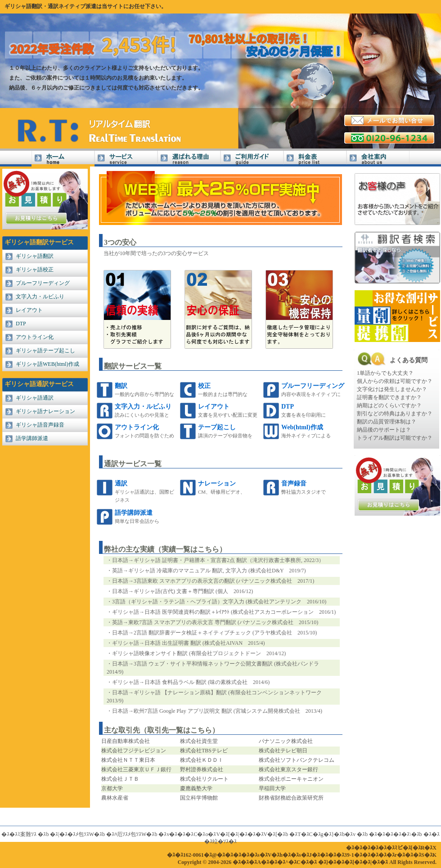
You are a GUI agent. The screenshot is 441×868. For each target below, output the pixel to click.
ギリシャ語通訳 (35, 398)
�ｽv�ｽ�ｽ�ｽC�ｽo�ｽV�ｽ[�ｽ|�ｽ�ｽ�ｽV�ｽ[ (218, 834)
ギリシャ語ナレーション (45, 411)
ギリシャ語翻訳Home (63, 159)
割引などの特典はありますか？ (395, 414)
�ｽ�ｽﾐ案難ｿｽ (19, 834)
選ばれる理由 (189, 159)
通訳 (121, 483)
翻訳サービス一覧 (133, 366)
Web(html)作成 (302, 427)
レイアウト (29, 310)
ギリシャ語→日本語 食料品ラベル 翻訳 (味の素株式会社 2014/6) (191, 682)
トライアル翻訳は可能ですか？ (395, 438)
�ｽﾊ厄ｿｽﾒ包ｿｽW (126, 834)
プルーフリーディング (43, 283)
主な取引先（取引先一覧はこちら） (162, 730)
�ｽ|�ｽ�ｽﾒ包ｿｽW (72, 834)
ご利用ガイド (252, 159)
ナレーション (217, 483)
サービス (126, 159)
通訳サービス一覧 (133, 464)
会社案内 (378, 159)
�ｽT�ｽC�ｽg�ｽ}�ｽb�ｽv (322, 834)
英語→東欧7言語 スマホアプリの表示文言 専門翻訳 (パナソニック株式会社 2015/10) (215, 622)
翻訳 (121, 386)
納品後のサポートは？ (384, 430)
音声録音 (294, 483)
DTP (21, 324)
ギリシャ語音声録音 (40, 425)
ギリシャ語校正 (35, 270)
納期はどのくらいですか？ (389, 405)
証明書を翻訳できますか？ (389, 397)
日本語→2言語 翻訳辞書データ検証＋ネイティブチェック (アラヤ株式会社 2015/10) (214, 633)
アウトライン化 (35, 337)
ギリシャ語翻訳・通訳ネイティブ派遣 (50, 6)
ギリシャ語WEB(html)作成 (47, 364)
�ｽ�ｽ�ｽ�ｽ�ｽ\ (390, 834)
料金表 (315, 159)
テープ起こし (217, 427)
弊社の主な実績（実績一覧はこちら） (165, 549)
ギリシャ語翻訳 (35, 256)
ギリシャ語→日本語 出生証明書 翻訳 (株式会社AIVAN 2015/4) (188, 643)
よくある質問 (409, 360)
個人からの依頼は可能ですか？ (395, 381)
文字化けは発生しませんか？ (392, 389)
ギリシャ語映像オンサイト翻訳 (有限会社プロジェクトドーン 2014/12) (199, 653)
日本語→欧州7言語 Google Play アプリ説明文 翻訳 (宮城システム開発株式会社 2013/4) (217, 711)
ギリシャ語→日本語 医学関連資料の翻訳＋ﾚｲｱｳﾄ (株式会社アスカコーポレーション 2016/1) (224, 612)
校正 (204, 386)
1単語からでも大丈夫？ (385, 373)
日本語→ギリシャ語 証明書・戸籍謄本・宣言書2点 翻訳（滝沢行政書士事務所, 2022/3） (218, 560)
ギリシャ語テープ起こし (45, 351)
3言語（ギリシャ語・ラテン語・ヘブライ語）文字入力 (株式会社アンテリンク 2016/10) (219, 602)
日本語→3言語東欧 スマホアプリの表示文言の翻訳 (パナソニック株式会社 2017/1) (213, 581)
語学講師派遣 (32, 438)
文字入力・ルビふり (40, 297)
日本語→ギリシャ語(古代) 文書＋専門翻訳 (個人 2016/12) (182, 591)
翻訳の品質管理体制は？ (387, 422)
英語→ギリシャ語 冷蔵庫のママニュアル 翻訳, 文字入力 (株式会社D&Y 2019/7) (209, 571)
